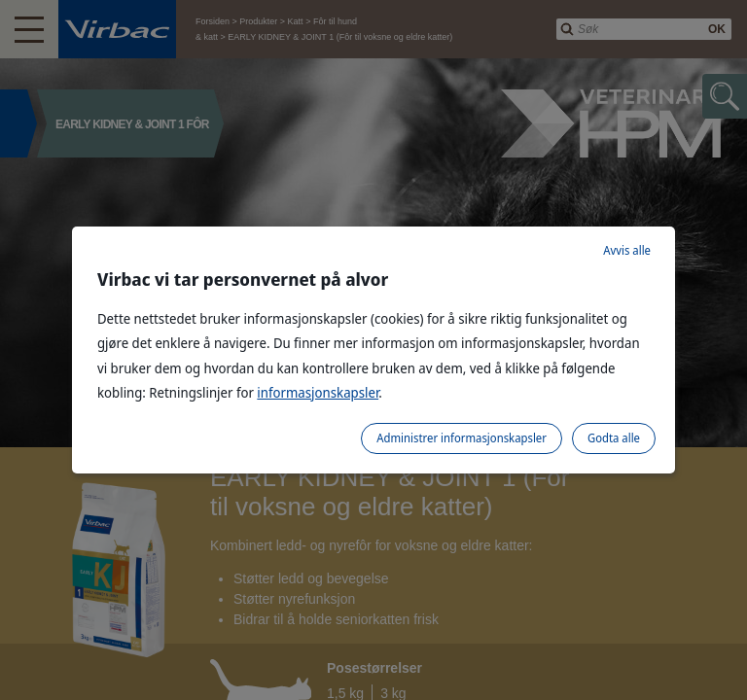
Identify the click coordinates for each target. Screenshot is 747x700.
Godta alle (614, 438)
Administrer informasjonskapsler (462, 438)
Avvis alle (627, 250)
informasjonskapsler (318, 392)
